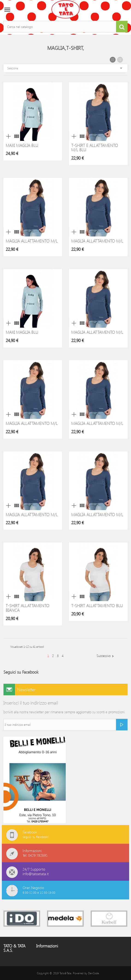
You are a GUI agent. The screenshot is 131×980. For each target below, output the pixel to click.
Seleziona (65, 68)
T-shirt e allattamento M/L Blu (95, 148)
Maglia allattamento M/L (32, 241)
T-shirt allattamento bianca (28, 608)
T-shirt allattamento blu (97, 605)
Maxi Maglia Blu (22, 145)
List (120, 60)
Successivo (106, 656)
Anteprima (8, 136)
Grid (113, 60)
